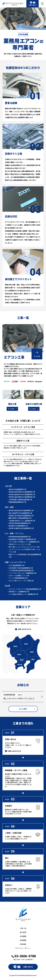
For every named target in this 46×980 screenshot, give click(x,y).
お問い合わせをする (24, 629)
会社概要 (23, 936)
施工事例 (23, 932)
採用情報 (23, 940)
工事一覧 (23, 928)
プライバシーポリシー (23, 948)
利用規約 (23, 944)
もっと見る (23, 709)
